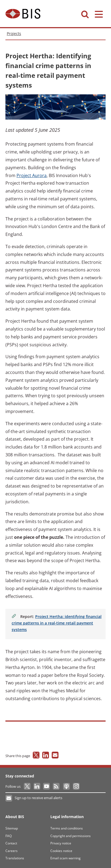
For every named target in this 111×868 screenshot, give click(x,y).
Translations (15, 858)
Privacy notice (61, 843)
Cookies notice (61, 851)
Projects (14, 33)
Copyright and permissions (71, 836)
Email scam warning (66, 858)
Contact (11, 843)
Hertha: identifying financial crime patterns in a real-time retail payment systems (57, 623)
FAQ (9, 836)
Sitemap (12, 828)
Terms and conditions (67, 828)
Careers (12, 851)
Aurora (32, 175)
